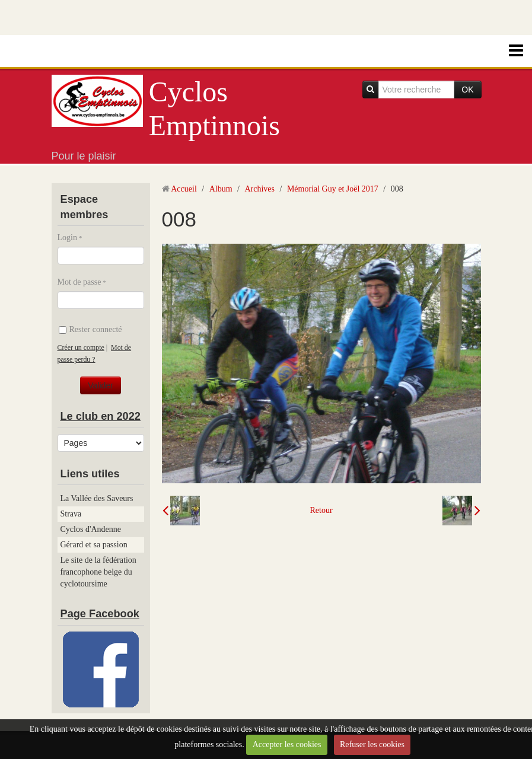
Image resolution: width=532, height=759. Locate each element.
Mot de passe (79, 282)
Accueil (184, 189)
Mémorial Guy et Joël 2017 (333, 189)
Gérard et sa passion (94, 545)
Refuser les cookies (372, 744)
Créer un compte (81, 347)
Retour (321, 510)
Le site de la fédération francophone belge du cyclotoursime (98, 572)
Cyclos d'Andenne (91, 529)
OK (467, 90)
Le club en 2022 (101, 416)
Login (67, 237)
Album (221, 189)
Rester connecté (90, 329)
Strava (71, 514)
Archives (259, 189)
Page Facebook (100, 614)
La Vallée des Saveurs (97, 498)
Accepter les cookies (287, 744)
